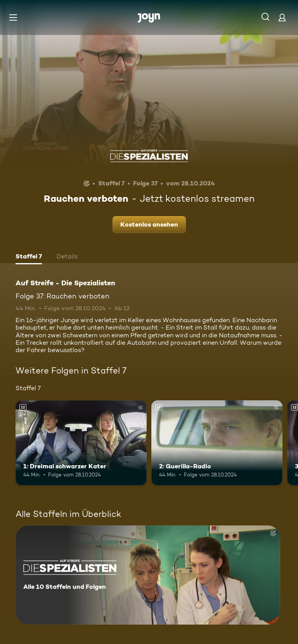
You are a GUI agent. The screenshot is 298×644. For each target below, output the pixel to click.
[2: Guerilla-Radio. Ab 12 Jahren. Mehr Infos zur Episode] (217, 443)
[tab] (29, 257)
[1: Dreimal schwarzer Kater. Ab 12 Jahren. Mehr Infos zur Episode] (81, 443)
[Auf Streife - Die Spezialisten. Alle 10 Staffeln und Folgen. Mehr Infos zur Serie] (148, 575)
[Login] (282, 17)
